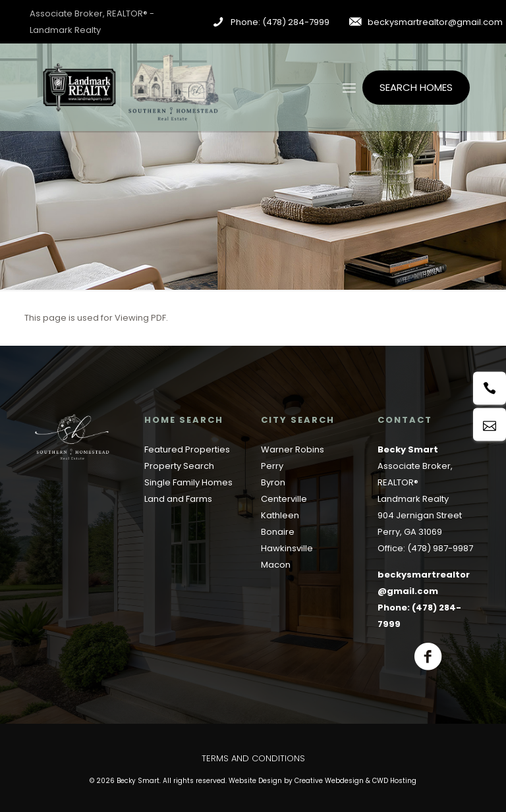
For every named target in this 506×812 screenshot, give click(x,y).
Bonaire (278, 532)
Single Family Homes (188, 482)
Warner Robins (293, 449)
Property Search (179, 466)
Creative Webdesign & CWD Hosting (355, 781)
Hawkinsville (287, 548)
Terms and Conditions (253, 758)
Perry (272, 466)
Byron (273, 482)
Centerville (284, 499)
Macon (276, 565)
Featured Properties (187, 449)
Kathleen (280, 515)
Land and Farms (178, 499)
